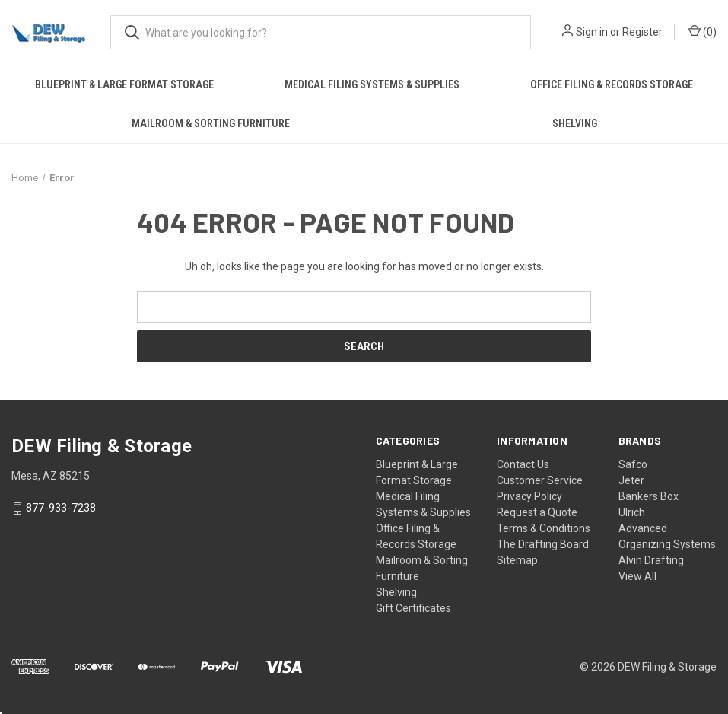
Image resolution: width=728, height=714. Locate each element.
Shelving (575, 123)
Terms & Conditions (544, 528)
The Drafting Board (543, 544)
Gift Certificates (413, 608)
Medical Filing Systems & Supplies (372, 84)
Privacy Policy (529, 496)
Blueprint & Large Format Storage (124, 84)
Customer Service (540, 480)
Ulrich (632, 512)
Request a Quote (537, 512)
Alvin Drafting (651, 560)
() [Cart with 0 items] (703, 31)
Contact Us (523, 464)
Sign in (592, 32)
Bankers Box (649, 496)
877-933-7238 (61, 508)
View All (637, 576)
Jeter (631, 480)
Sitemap (517, 560)
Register (642, 32)
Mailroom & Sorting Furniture (211, 123)
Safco (633, 464)
